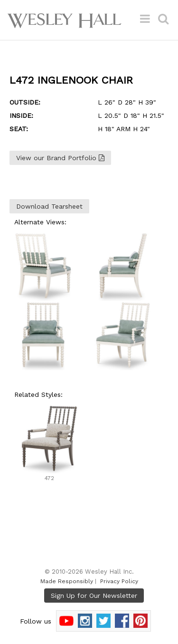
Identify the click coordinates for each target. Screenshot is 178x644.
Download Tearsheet (49, 206)
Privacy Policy (119, 581)
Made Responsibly (67, 581)
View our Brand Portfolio (60, 158)
